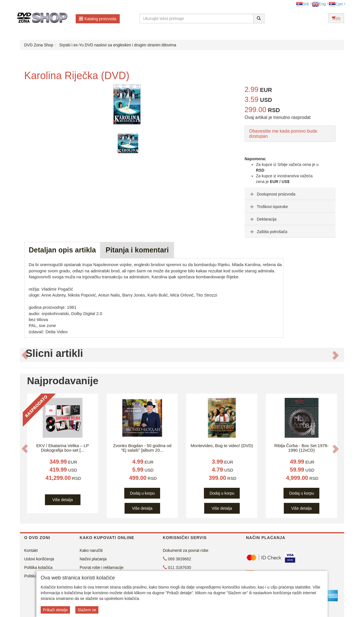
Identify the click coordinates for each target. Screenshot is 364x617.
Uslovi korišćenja (39, 559)
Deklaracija (263, 219)
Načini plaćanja (93, 559)
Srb (303, 4)
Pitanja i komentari (137, 250)
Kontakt (31, 550)
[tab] (290, 194)
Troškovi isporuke (268, 207)
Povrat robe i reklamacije (102, 567)
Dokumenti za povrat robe (186, 550)
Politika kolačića (38, 567)
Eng (319, 4)
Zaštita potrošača (268, 232)
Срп (336, 4)
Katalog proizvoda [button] (98, 19)
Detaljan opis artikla (62, 250)
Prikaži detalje (55, 610)
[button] (25, 355)
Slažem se (87, 610)
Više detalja (63, 500)
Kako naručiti (91, 550)
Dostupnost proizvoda (272, 194)
